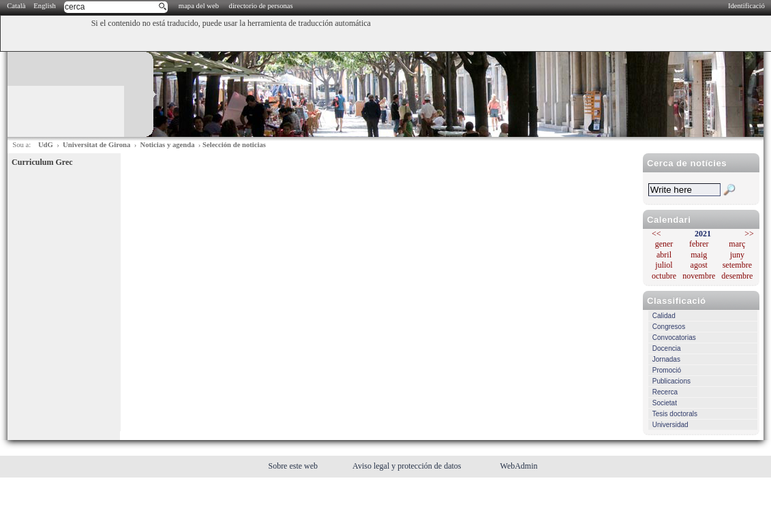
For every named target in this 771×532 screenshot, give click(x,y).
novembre (699, 276)
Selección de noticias (234, 145)
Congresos (669, 327)
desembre (737, 276)
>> (749, 234)
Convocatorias (674, 338)
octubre (664, 276)
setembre (737, 265)
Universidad (670, 425)
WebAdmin (519, 466)
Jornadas (666, 359)
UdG (46, 145)
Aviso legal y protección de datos (408, 466)
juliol (664, 265)
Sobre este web (294, 466)
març (737, 244)
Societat (665, 403)
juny (737, 255)
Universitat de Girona (96, 145)
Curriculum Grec (42, 162)
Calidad (664, 316)
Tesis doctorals (675, 414)
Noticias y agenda (168, 145)
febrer (699, 244)
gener (664, 244)
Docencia (667, 348)
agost (699, 265)
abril (664, 255)
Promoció (667, 370)
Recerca (665, 392)
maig (699, 255)
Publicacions (671, 381)
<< (656, 234)
